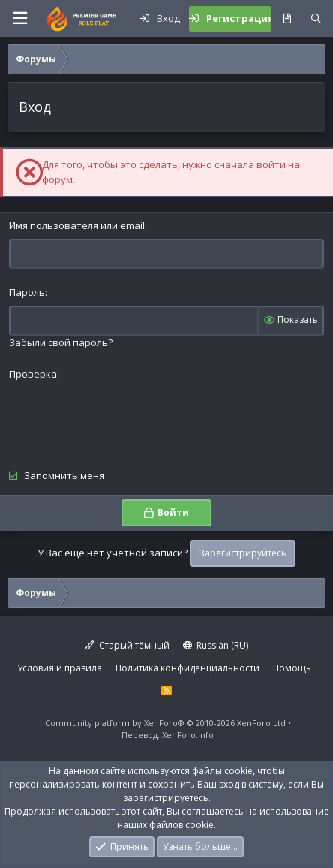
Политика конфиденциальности (187, 668)
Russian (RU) (216, 645)
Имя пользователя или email (77, 225)
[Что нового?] (287, 19)
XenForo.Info (188, 735)
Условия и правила (60, 668)
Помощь (292, 668)
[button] (19, 18)
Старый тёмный (127, 645)
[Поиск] (316, 19)
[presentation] (123, 417)
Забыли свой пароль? (61, 342)
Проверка (33, 374)
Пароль (27, 292)
